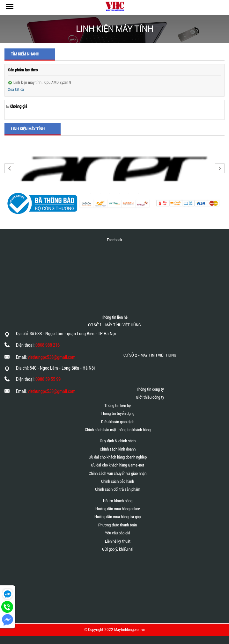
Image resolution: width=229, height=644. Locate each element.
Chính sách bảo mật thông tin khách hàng (118, 430)
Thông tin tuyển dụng (118, 413)
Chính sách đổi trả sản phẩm (118, 489)
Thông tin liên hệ (118, 405)
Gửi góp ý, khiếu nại (118, 549)
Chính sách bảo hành (118, 481)
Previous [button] (9, 168)
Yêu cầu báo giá (118, 533)
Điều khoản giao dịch (118, 422)
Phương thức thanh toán (118, 525)
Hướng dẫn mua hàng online (118, 509)
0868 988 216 (48, 345)
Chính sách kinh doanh (118, 449)
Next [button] (220, 168)
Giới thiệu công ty (150, 397)
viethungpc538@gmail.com (52, 357)
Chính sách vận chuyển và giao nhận (118, 473)
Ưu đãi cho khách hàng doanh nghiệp (118, 457)
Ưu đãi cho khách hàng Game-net (118, 465)
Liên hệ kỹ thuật (118, 541)
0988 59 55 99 (48, 379)
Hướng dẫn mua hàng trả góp (118, 517)
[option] (114, 169)
